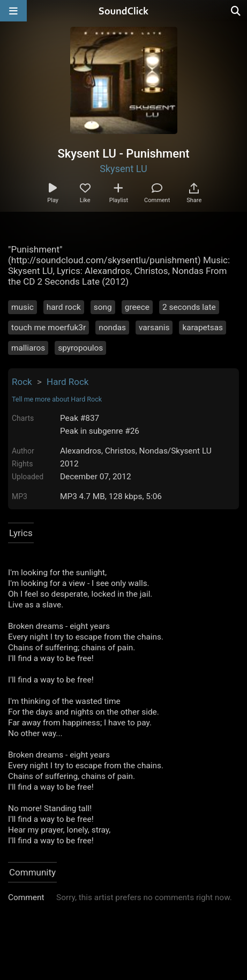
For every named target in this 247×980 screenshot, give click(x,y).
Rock (22, 382)
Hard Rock (68, 382)
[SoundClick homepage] (124, 11)
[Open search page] (236, 11)
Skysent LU (123, 169)
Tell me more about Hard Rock (57, 399)
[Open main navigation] (13, 11)
